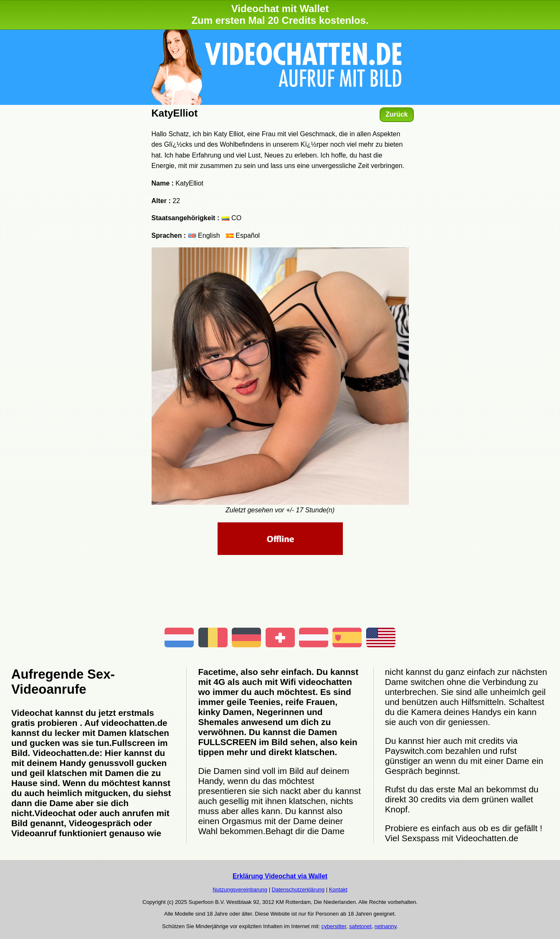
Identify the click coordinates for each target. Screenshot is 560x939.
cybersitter (334, 926)
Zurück (397, 114)
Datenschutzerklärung (298, 889)
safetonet (360, 926)
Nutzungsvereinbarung (240, 889)
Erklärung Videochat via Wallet (280, 876)
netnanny (386, 926)
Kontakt (338, 889)
